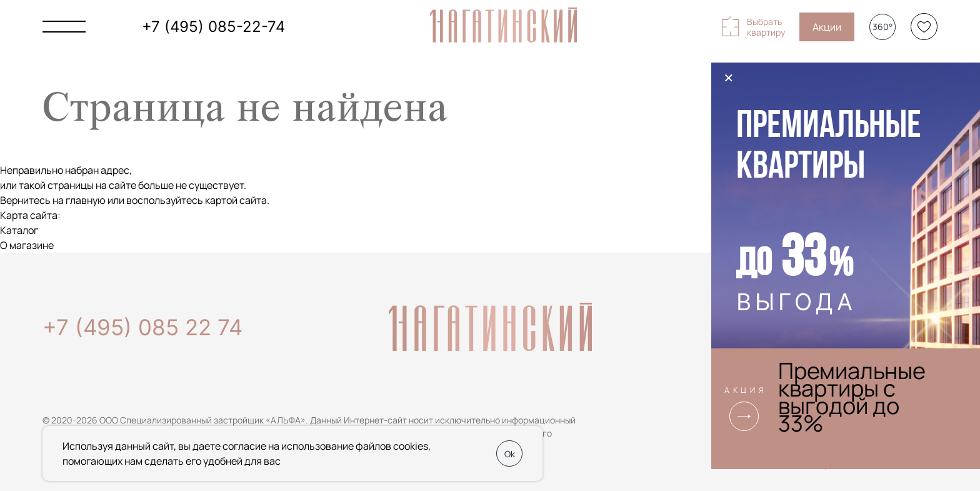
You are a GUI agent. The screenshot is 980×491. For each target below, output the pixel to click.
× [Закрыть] (729, 78)
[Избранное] (924, 27)
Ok (510, 454)
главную (86, 200)
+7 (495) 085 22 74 (142, 327)
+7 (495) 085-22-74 (213, 27)
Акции (827, 27)
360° (882, 27)
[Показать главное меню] (64, 27)
